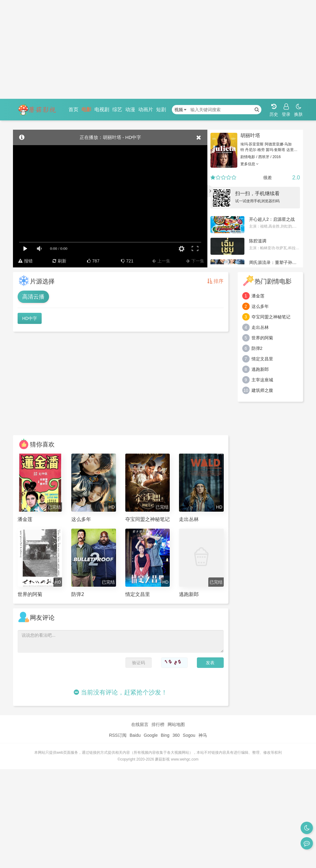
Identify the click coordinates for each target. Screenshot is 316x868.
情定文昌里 (262, 359)
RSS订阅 (118, 735)
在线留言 (140, 724)
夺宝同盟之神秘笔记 (271, 317)
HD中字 (30, 318)
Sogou (189, 735)
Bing (165, 735)
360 (176, 735)
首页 (73, 109)
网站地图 (176, 724)
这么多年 (260, 306)
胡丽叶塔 (250, 135)
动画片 (146, 109)
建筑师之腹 (262, 390)
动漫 (130, 109)
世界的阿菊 (262, 338)
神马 (203, 735)
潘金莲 (258, 296)
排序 (215, 281)
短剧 (161, 109)
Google (151, 735)
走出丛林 (260, 327)
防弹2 (257, 348)
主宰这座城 (262, 380)
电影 (86, 109)
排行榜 (158, 724)
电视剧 (102, 109)
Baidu (135, 735)
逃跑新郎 (260, 369)
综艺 (117, 109)
